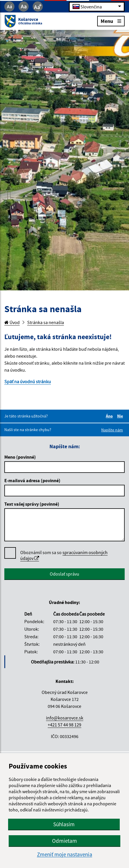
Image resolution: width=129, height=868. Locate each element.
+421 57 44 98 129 (64, 725)
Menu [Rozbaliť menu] (111, 21)
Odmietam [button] (64, 841)
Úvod (12, 322)
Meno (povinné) (20, 457)
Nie (121, 416)
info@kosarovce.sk (65, 718)
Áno (110, 416)
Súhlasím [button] (64, 824)
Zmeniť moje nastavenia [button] (65, 855)
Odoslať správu (64, 574)
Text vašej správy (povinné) (32, 504)
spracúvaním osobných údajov (64, 555)
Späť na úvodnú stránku (28, 381)
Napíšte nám (112, 430)
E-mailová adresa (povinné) (32, 480)
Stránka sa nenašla (46, 322)
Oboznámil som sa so (64, 555)
